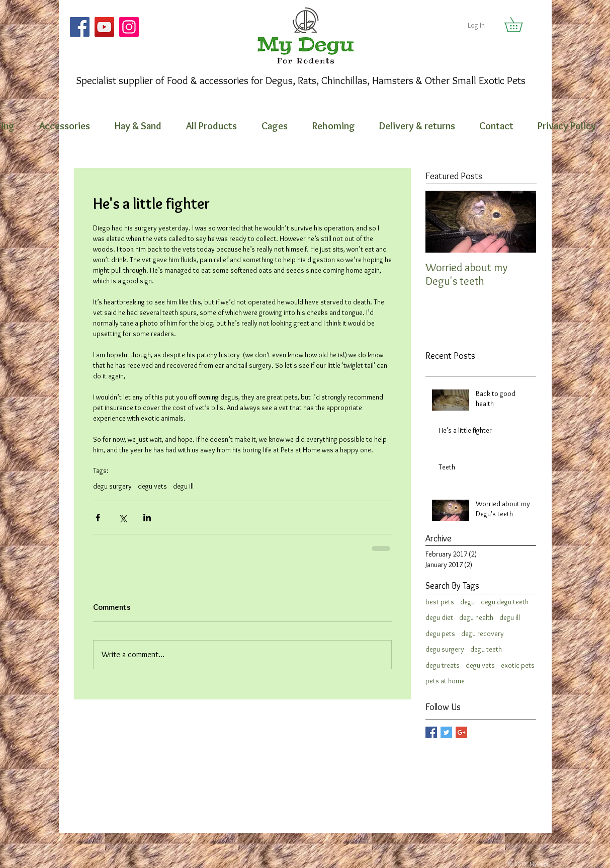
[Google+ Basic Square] (461, 732)
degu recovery (483, 634)
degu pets (440, 634)
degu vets (152, 486)
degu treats (443, 665)
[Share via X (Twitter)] (122, 518)
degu (467, 602)
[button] (521, 25)
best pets (440, 602)
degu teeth (486, 649)
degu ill (183, 486)
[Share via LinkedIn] (147, 518)
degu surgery (112, 486)
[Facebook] (80, 27)
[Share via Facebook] (98, 518)
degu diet (439, 617)
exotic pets (518, 665)
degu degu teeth (505, 602)
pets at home (445, 681)
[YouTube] (104, 27)
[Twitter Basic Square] (446, 732)
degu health (476, 617)
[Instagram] (129, 27)
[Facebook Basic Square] (431, 732)
